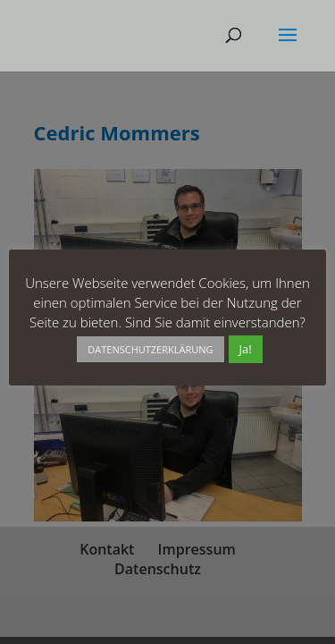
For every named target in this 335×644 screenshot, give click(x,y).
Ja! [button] (246, 349)
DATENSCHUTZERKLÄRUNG (150, 349)
